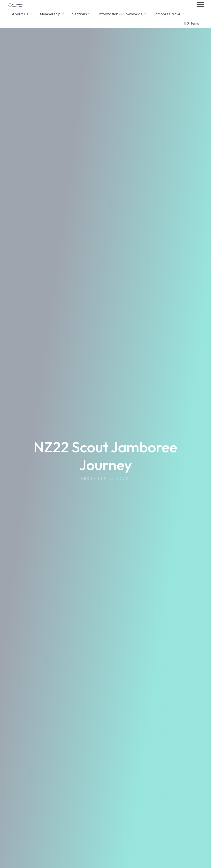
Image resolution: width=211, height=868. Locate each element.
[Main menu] (200, 5)
